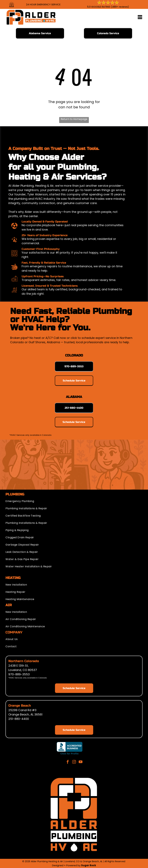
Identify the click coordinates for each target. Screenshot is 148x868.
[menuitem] (74, 500)
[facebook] (68, 762)
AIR (9, 605)
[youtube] (81, 762)
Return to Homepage (74, 119)
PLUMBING (15, 494)
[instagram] (74, 762)
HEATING (13, 578)
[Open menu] (140, 17)
